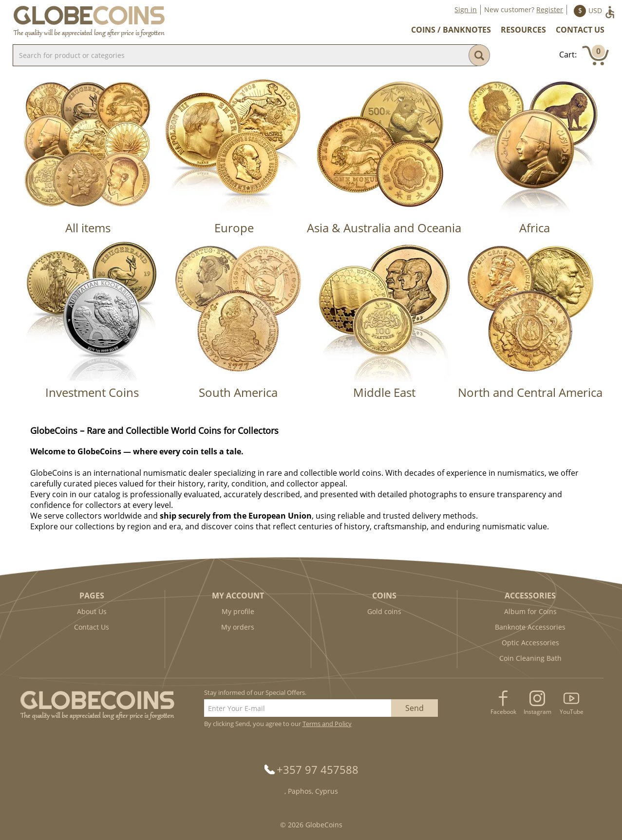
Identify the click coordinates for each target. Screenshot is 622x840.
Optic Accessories (530, 643)
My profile (238, 611)
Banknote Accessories (530, 627)
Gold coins (384, 611)
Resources (523, 30)
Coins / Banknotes (451, 30)
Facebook (503, 712)
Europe (234, 228)
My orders (238, 627)
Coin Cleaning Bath (530, 658)
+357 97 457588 (318, 769)
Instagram (537, 712)
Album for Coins (530, 611)
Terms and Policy (327, 724)
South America (238, 392)
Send (415, 708)
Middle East (384, 392)
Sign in (466, 9)
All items (88, 228)
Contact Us (580, 30)
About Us (92, 611)
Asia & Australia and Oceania (384, 228)
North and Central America (530, 392)
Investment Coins (92, 392)
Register (550, 9)
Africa (535, 228)
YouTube (572, 712)
